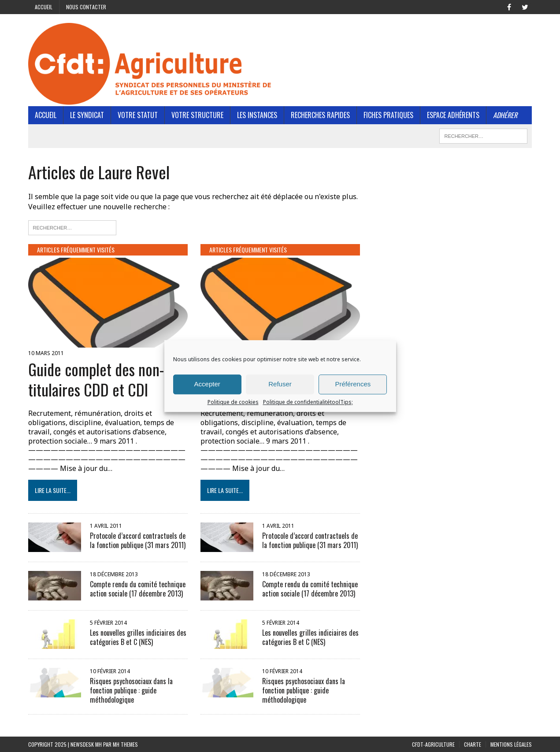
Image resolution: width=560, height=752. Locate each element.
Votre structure (197, 115)
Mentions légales (511, 745)
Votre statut (138, 115)
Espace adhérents (453, 115)
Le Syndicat (87, 115)
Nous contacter (86, 7)
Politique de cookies (233, 402)
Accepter (207, 384)
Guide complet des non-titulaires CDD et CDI (96, 379)
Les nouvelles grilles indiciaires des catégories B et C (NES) (138, 637)
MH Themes (125, 744)
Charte (473, 745)
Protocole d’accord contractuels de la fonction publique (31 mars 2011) (138, 540)
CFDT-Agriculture (433, 745)
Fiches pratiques (388, 115)
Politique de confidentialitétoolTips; (308, 402)
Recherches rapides (320, 115)
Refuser (280, 384)
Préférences (353, 384)
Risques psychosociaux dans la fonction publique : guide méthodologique (131, 690)
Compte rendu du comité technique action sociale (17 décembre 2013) (138, 589)
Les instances (257, 115)
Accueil (44, 7)
